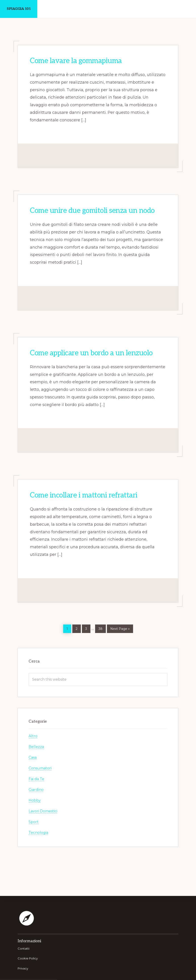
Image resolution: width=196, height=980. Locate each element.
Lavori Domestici (43, 811)
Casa (33, 757)
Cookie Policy (28, 958)
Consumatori (40, 768)
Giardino (36, 790)
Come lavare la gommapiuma (76, 61)
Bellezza (36, 747)
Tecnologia (38, 833)
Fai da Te (36, 779)
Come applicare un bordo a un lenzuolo (91, 353)
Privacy (23, 968)
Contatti (24, 948)
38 (102, 628)
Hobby (35, 800)
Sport (34, 822)
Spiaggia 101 (19, 9)
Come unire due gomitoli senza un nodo (92, 211)
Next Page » (120, 628)
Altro (33, 736)
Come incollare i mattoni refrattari (84, 495)
